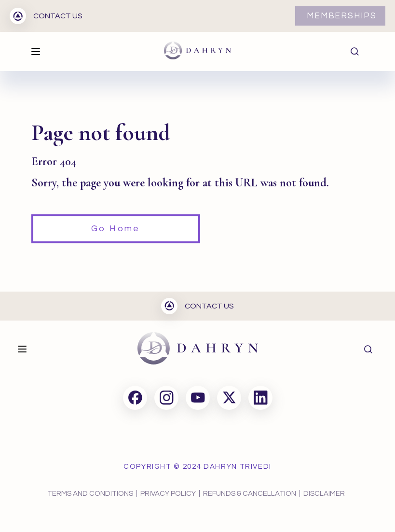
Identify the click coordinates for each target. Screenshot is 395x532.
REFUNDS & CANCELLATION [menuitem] (250, 494)
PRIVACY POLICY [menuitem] (168, 494)
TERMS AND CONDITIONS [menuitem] (90, 494)
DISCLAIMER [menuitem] (324, 494)
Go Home (116, 229)
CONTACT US (46, 16)
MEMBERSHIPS (342, 16)
